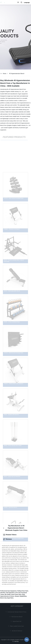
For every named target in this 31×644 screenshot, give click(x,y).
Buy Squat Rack (9, 598)
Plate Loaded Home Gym (17, 626)
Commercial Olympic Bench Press (17, 612)
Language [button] (27, 3)
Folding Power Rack (23, 591)
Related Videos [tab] (10, 535)
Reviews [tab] (8, 539)
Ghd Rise (3, 593)
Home (5, 74)
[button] (18, 3)
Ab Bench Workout (17, 631)
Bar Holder (8, 594)
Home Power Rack (16, 594)
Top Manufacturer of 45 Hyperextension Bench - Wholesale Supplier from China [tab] (15, 528)
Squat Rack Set (17, 621)
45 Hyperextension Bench (17, 74)
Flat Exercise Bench (17, 617)
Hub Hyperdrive (10, 593)
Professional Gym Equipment (8, 591)
